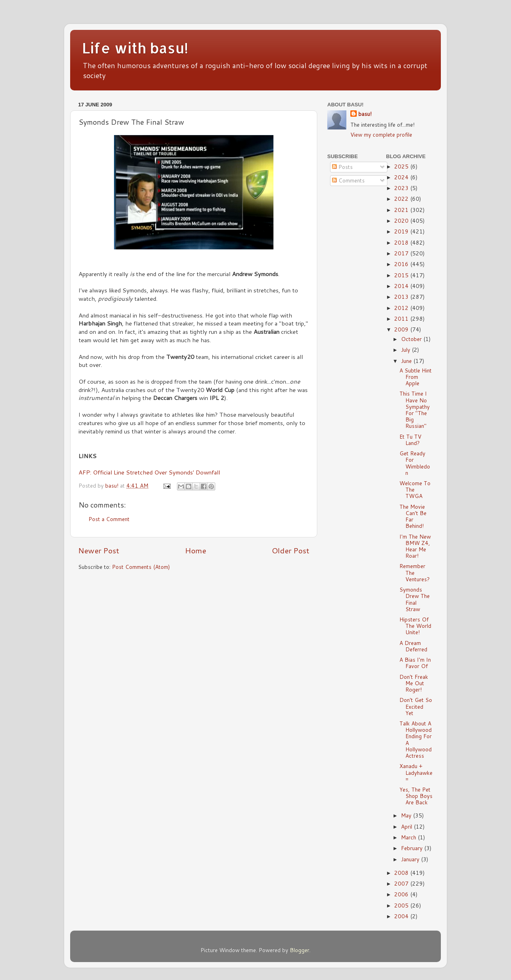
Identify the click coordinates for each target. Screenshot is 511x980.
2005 (402, 905)
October (412, 339)
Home (196, 550)
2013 (402, 297)
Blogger (300, 950)
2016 (402, 264)
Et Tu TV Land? (410, 440)
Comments (348, 180)
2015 (402, 275)
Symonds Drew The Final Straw (415, 599)
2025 (402, 166)
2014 (402, 286)
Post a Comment (109, 519)
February (413, 848)
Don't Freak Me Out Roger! (414, 683)
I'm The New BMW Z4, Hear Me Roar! (415, 546)
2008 (402, 873)
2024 (402, 177)
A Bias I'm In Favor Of (415, 663)
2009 (402, 329)
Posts (342, 167)
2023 (402, 188)
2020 (402, 220)
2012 (402, 308)
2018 (402, 242)
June (407, 361)
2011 (402, 318)
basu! (365, 114)
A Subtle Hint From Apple (416, 377)
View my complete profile (381, 134)
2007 (402, 883)
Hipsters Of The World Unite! (415, 626)
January (411, 859)
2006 (402, 894)
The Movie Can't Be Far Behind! (413, 516)
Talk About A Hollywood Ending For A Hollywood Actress (416, 739)
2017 (402, 253)
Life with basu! (135, 48)
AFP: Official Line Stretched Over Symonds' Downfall (149, 472)
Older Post (291, 550)
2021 (402, 210)
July (406, 350)
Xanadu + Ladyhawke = (416, 772)
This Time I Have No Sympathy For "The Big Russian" (415, 410)
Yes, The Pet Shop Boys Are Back (416, 796)
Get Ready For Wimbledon (415, 463)
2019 (402, 231)
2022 (402, 199)
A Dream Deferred (413, 646)
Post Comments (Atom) (141, 567)
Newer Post (99, 550)
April (407, 826)
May (407, 815)
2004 (402, 916)
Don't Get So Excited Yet (416, 706)
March (409, 837)
